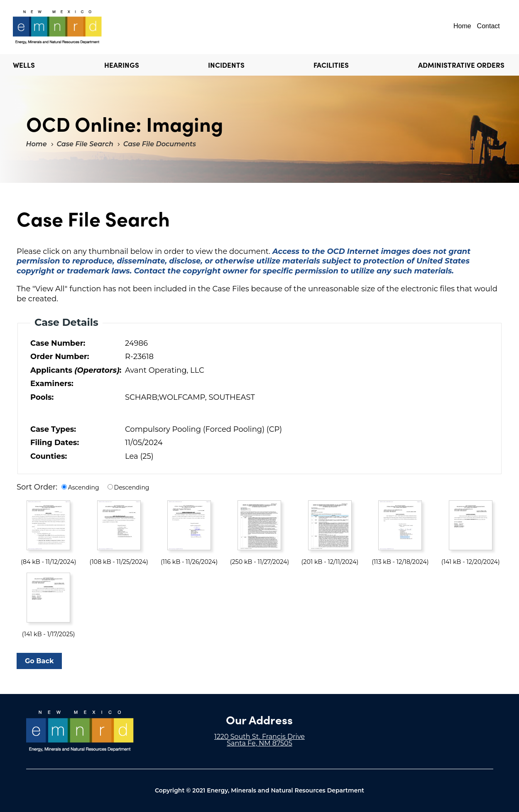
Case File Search (85, 144)
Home (462, 26)
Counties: (49, 456)
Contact (488, 26)
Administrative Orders (461, 65)
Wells (24, 65)
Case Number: (58, 343)
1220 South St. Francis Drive (259, 737)
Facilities (331, 65)
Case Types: (53, 429)
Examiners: (52, 384)
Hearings (122, 65)
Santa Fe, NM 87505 (259, 743)
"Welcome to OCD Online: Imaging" (57, 27)
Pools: (42, 397)
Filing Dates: (55, 443)
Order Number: (60, 357)
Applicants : (76, 370)
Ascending (84, 487)
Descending (132, 487)
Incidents (226, 65)
